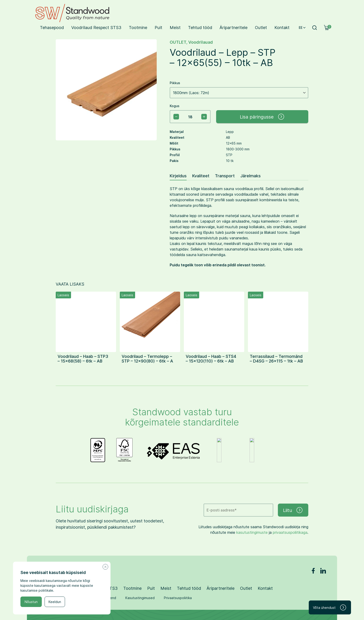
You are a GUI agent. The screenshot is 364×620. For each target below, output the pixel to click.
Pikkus (175, 83)
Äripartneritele (234, 27)
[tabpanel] (239, 227)
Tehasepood (52, 27)
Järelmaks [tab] (250, 176)
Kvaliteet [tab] (201, 176)
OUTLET (178, 42)
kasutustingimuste (252, 532)
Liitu (293, 510)
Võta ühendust (330, 607)
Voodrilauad (201, 42)
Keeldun (55, 602)
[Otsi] (315, 28)
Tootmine (138, 27)
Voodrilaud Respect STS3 (96, 27)
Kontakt (282, 27)
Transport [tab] (225, 176)
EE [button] (302, 28)
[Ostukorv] (327, 28)
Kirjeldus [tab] (178, 176)
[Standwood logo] (72, 13)
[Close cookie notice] (105, 567)
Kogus (175, 106)
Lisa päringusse (262, 117)
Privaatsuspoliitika (178, 598)
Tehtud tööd (200, 27)
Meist (175, 27)
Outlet (261, 27)
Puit (158, 27)
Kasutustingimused (140, 598)
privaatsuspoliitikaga (290, 532)
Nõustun (31, 602)
